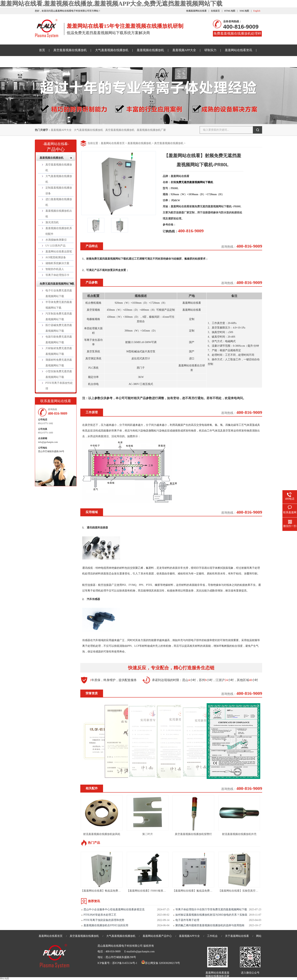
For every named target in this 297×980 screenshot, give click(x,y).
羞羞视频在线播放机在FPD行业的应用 (106, 925)
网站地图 (5, 978)
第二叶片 (148, 834)
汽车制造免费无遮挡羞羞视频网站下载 (59, 316)
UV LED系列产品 (56, 246)
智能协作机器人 (55, 269)
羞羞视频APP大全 (184, 50)
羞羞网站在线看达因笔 (59, 252)
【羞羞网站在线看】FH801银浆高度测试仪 (152, 891)
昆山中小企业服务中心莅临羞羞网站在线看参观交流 (114, 909)
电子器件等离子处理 (187, 920)
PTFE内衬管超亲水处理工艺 (100, 915)
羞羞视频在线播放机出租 (59, 214)
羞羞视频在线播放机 (150, 50)
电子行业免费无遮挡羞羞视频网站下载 (59, 293)
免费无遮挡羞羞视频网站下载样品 (62, 61)
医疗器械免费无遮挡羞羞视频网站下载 (59, 328)
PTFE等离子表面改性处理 (59, 386)
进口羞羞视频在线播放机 (59, 202)
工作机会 (212, 936)
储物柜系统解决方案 (57, 263)
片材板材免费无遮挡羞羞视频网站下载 (59, 351)
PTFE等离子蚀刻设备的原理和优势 (104, 920)
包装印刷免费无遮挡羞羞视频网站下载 (59, 340)
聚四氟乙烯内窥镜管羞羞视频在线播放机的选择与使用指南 (210, 925)
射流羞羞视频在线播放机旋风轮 (102, 834)
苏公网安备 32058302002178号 (161, 963)
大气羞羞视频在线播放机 (112, 50)
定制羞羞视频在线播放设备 (59, 191)
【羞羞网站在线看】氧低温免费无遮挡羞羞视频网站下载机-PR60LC (120, 891)
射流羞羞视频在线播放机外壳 (239, 834)
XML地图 (244, 11)
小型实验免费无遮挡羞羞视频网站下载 (59, 374)
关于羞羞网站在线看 (106, 61)
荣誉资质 (92, 693)
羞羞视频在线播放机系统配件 (59, 231)
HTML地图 (230, 11)
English (257, 11)
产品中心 (56, 146)
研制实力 (210, 50)
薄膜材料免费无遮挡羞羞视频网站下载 (59, 363)
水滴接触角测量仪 (56, 240)
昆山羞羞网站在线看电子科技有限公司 (120, 946)
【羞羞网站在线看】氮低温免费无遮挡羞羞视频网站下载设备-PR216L (213, 891)
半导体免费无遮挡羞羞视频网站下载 (59, 305)
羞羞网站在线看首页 (113, 143)
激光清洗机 (52, 222)
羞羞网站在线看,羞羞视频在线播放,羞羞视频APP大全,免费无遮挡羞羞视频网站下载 (111, 4)
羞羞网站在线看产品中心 (157, 936)
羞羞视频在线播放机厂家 (151, 130)
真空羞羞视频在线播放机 (70, 50)
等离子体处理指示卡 (57, 275)
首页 (42, 50)
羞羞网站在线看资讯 (238, 50)
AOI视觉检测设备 (56, 257)
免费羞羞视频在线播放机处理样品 (237, 34)
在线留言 (215, 11)
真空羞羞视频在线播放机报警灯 (193, 834)
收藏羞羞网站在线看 (196, 11)
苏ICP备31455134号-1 (125, 963)
